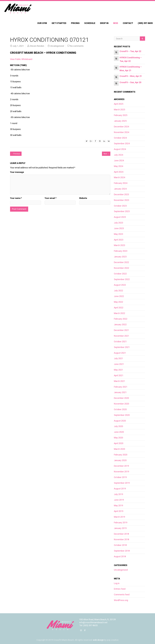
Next (106, 154)
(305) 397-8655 (145, 23)
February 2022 (121, 319)
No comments (77, 46)
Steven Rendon (37, 46)
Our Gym (42, 23)
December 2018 (121, 534)
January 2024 (120, 189)
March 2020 (119, 449)
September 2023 (122, 211)
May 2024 (118, 166)
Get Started (59, 23)
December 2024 (121, 127)
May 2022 (118, 302)
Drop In (104, 23)
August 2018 (120, 556)
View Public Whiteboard (21, 59)
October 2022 (120, 274)
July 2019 (118, 494)
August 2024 (120, 149)
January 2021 (120, 392)
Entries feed (120, 589)
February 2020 (121, 455)
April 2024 (119, 172)
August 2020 (120, 421)
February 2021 (121, 387)
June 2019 (119, 500)
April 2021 (119, 375)
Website (83, 198)
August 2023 (120, 217)
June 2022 (119, 296)
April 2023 (119, 240)
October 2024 (120, 138)
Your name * (16, 198)
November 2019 (121, 472)
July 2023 (118, 223)
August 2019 (120, 489)
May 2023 (118, 234)
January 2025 (120, 121)
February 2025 (121, 115)
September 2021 (122, 347)
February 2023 (121, 251)
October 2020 (120, 409)
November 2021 (121, 336)
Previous (16, 154)
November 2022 (121, 268)
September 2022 (122, 279)
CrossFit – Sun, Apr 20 (130, 82)
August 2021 (120, 353)
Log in (117, 583)
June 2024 (119, 160)
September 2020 (122, 415)
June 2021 (119, 364)
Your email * (51, 198)
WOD (116, 23)
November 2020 (121, 404)
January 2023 (120, 257)
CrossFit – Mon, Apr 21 (131, 76)
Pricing (75, 23)
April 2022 (119, 308)
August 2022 (120, 285)
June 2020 (119, 432)
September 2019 (122, 483)
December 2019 (121, 466)
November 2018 (121, 539)
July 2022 (118, 291)
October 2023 (120, 206)
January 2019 (120, 528)
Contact (128, 23)
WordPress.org (121, 600)
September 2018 (122, 551)
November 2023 (121, 200)
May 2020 (118, 438)
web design (98, 640)
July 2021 (118, 358)
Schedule (90, 23)
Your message (17, 172)
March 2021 (119, 381)
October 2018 (120, 545)
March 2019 (119, 517)
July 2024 (118, 155)
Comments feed (122, 595)
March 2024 (119, 177)
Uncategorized (57, 46)
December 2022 (121, 262)
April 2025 (119, 104)
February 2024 (121, 183)
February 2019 (121, 523)
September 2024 (122, 143)
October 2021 (120, 342)
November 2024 (121, 132)
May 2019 (118, 505)
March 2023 (119, 245)
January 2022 (120, 324)
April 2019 (119, 511)
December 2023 (121, 194)
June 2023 (119, 228)
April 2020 (119, 443)
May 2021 (118, 370)
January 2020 (120, 460)
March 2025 (119, 110)
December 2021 (121, 330)
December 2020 (121, 398)
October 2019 (120, 477)
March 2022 (119, 313)
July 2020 (118, 426)
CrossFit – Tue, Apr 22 (130, 51)
